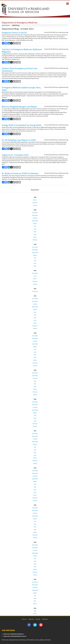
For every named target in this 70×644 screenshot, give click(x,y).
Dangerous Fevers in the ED (14, 33)
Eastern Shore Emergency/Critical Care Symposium (20, 70)
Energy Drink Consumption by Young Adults (22, 125)
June (35, 229)
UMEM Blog (16, 25)
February (35, 203)
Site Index (38, 619)
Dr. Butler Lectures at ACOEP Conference (20, 173)
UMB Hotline (45, 619)
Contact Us (24, 619)
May (35, 232)
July (35, 226)
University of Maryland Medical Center (15, 636)
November (35, 215)
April (35, 234)
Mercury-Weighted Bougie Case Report (19, 107)
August (35, 223)
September (35, 221)
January (35, 205)
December (35, 213)
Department (6, 25)
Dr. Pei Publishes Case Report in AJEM (19, 140)
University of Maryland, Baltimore (14, 634)
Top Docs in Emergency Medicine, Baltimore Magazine (22, 51)
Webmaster (31, 619)
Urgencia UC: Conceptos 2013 (15, 155)
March (35, 200)
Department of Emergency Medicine (20, 23)
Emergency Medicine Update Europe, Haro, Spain (21, 89)
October (35, 218)
